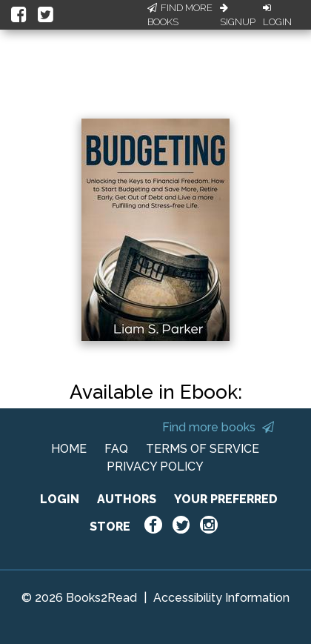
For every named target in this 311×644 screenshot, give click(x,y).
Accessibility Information (221, 598)
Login (277, 16)
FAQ (116, 449)
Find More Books (180, 15)
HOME (69, 449)
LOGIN (60, 499)
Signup (238, 16)
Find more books (218, 427)
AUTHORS (127, 499)
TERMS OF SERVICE (203, 449)
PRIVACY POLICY (155, 467)
